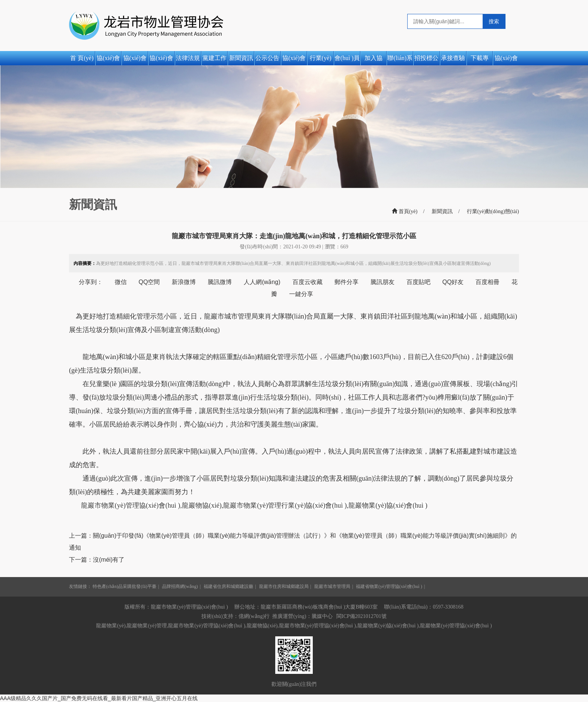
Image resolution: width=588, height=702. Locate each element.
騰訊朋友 (382, 282)
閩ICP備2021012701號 (361, 616)
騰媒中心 (322, 616)
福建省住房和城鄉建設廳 (228, 586)
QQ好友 (453, 282)
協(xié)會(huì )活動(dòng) (506, 60)
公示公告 (267, 58)
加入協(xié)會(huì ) (373, 60)
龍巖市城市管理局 (332, 586)
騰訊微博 (220, 282)
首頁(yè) (405, 211)
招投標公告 (426, 60)
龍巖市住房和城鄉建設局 (284, 586)
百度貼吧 (418, 282)
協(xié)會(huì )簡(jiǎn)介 (135, 60)
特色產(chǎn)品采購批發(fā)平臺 (124, 586)
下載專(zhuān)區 (479, 60)
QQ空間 (149, 282)
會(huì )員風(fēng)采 (347, 60)
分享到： (91, 282)
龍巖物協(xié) (202, 505)
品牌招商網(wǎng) (180, 586)
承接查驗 (453, 58)
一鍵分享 (301, 294)
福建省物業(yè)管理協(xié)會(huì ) (389, 586)
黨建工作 (214, 58)
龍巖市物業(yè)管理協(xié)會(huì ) (130, 505)
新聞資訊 (241, 58)
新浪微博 (184, 282)
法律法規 (188, 58)
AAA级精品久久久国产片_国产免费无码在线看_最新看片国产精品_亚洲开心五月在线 (99, 698)
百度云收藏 (307, 282)
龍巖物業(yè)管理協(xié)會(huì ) (456, 626)
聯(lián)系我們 (400, 60)
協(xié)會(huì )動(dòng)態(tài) (294, 60)
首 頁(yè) (82, 58)
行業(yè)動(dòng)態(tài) (320, 60)
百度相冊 (487, 282)
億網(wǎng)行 (254, 616)
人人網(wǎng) (262, 282)
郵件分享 (346, 282)
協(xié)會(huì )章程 (161, 60)
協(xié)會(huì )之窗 (109, 60)
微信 (121, 282)
